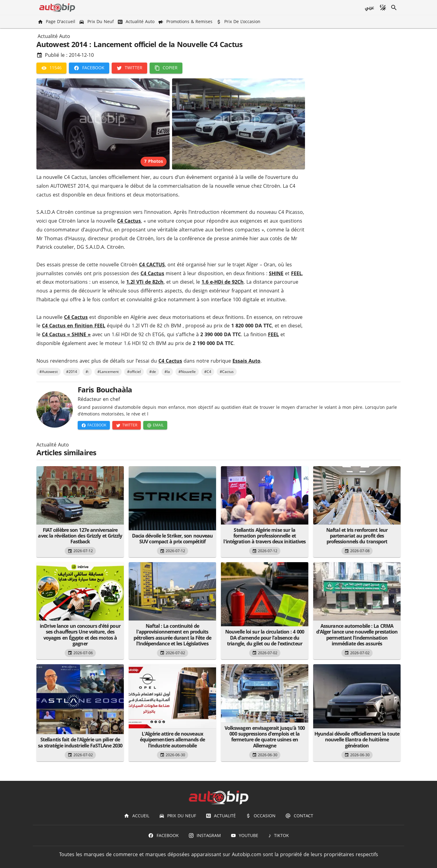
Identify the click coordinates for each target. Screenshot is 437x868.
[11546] (51, 68)
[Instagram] (205, 836)
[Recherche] (394, 8)
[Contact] (299, 816)
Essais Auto (246, 361)
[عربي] (369, 8)
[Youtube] (244, 836)
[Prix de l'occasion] (239, 22)
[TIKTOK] (278, 836)
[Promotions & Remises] (186, 22)
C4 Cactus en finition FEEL (74, 326)
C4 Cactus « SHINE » (66, 335)
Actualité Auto (54, 36)
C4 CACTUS (152, 265)
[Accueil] (136, 816)
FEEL (296, 273)
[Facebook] (89, 68)
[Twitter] (129, 68)
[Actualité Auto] (137, 22)
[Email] (155, 425)
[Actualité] (221, 816)
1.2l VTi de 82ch (145, 282)
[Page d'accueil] (57, 22)
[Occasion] (261, 816)
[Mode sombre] (383, 8)
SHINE (276, 273)
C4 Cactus (129, 221)
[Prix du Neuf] (97, 22)
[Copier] (166, 68)
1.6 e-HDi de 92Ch (223, 282)
